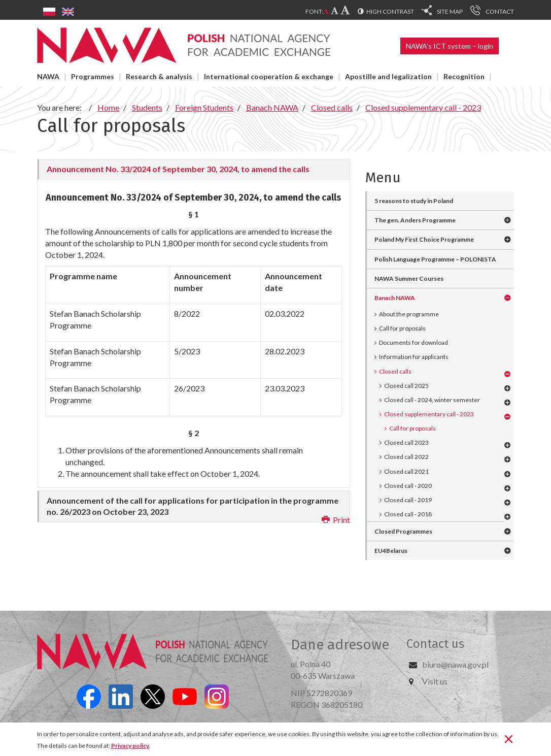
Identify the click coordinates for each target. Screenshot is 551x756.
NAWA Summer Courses (409, 278)
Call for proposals (402, 328)
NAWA (48, 76)
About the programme (409, 314)
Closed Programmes (403, 531)
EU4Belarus (391, 551)
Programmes (93, 76)
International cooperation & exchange (269, 76)
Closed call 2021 (406, 471)
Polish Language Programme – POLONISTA (435, 259)
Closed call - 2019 (408, 500)
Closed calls (395, 371)
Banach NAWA (395, 298)
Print (336, 520)
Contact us (435, 644)
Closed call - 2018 (408, 514)
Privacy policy (130, 746)
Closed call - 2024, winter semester (432, 400)
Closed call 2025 (406, 386)
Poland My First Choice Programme (424, 239)
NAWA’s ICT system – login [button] (450, 46)
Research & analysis (159, 76)
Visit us (435, 681)
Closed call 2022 (406, 457)
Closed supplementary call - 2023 (429, 414)
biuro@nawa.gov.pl (455, 664)
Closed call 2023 (406, 442)
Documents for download (414, 342)
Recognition (464, 76)
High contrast (390, 11)
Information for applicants (414, 357)
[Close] (509, 738)
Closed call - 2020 (408, 486)
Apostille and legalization (388, 76)
